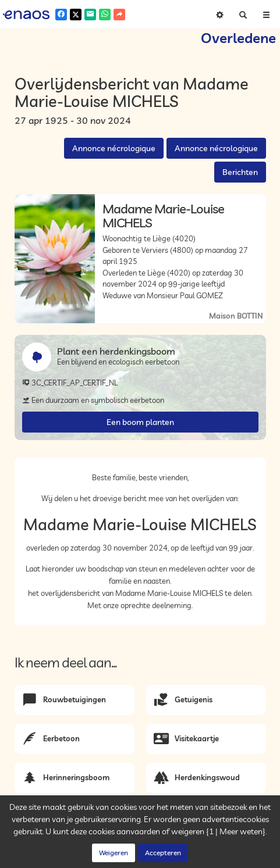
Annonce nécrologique (114, 148)
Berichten (240, 172)
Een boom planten (140, 422)
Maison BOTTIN (236, 316)
